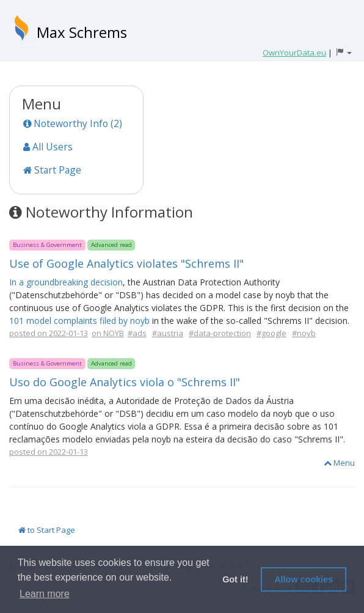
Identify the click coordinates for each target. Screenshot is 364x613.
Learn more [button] (45, 594)
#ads (137, 333)
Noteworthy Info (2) (73, 123)
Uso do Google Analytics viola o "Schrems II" (125, 382)
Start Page (52, 170)
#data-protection (220, 333)
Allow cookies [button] (304, 579)
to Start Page (47, 530)
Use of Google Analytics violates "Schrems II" (126, 263)
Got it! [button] (235, 579)
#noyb (304, 333)
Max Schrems (82, 32)
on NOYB (108, 333)
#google (271, 333)
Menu (339, 463)
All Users (48, 147)
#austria (168, 333)
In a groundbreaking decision (66, 282)
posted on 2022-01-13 (49, 333)
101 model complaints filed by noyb (79, 321)
